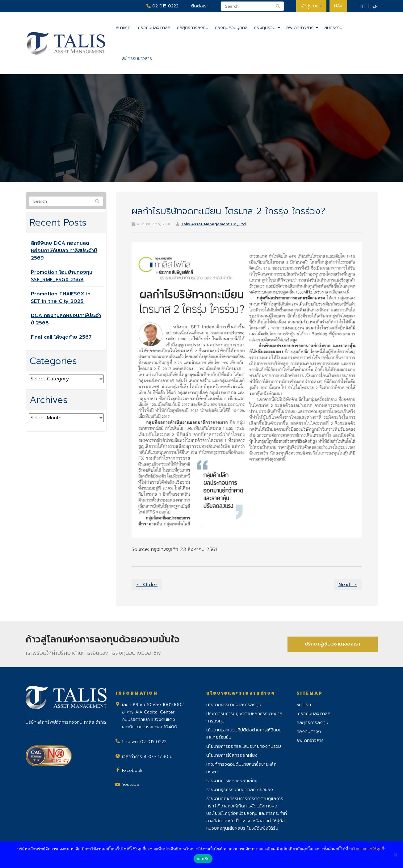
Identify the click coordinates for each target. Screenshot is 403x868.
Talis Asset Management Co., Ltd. (214, 224)
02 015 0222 (162, 6)
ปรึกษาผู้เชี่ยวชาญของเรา (332, 644)
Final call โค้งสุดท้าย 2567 (61, 337)
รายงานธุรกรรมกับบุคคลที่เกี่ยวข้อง (240, 790)
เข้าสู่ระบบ (311, 6)
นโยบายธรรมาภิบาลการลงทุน (234, 705)
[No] (395, 855)
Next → (348, 585)
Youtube (131, 784)
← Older (147, 585)
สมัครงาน (333, 28)
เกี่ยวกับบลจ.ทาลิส (153, 28)
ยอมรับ (203, 859)
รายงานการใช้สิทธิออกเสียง (232, 781)
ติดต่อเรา (200, 6)
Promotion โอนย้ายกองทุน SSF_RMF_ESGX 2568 (62, 276)
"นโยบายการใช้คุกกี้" (367, 849)
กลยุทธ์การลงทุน (193, 28)
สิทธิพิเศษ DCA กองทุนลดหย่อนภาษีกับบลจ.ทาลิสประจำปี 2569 (64, 251)
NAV (338, 6)
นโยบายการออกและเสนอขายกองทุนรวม (244, 746)
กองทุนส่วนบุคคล (231, 28)
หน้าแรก (123, 28)
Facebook (132, 771)
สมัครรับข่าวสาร (137, 59)
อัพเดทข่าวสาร (302, 28)
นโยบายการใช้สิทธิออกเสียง (232, 755)
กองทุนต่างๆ (309, 732)
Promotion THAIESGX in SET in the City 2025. (61, 298)
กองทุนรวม (267, 28)
